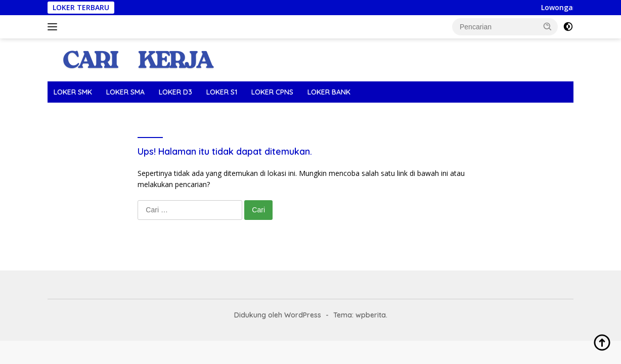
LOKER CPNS (272, 92)
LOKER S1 (222, 92)
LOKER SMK (73, 92)
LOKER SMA (125, 92)
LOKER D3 (175, 92)
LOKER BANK (329, 92)
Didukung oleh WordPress (278, 315)
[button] (548, 26)
